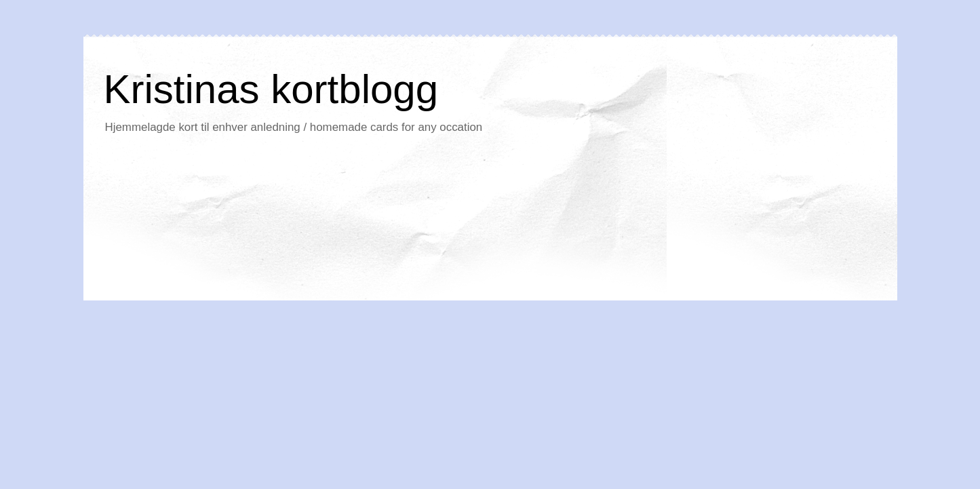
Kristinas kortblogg (271, 89)
